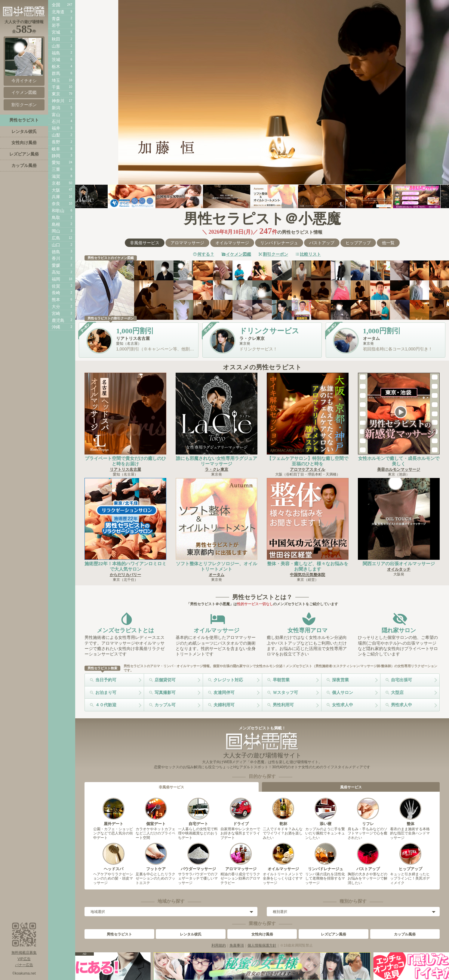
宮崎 (56, 313)
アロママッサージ (187, 243)
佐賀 (56, 286)
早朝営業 (281, 680)
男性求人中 (401, 705)
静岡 (56, 156)
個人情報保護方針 (262, 945)
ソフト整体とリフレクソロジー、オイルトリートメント (217, 566)
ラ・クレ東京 (217, 469)
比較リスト (310, 254)
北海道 (58, 12)
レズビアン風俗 (334, 934)
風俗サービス (351, 787)
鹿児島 (58, 320)
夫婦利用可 (224, 705)
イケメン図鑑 (238, 254)
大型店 (397, 692)
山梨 (56, 135)
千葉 (56, 87)
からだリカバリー (125, 575)
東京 (56, 94)
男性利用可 (283, 705)
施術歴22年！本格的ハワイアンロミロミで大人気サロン (125, 566)
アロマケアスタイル (308, 469)
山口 (56, 245)
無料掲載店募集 (24, 953)
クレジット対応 (228, 680)
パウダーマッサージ (198, 857)
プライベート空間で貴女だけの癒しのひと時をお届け (125, 461)
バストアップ (322, 243)
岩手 (56, 25)
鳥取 (56, 217)
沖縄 (56, 327)
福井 (56, 128)
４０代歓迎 (106, 705)
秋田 (56, 39)
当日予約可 (106, 680)
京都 (56, 183)
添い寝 (326, 812)
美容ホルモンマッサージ (399, 469)
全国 (56, 5)
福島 (56, 53)
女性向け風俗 (262, 934)
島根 (56, 224)
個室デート (156, 812)
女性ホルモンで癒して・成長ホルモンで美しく (399, 461)
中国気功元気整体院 (308, 575)
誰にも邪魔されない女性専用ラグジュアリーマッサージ (217, 461)
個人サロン (343, 692)
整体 (410, 812)
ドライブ (241, 812)
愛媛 (56, 265)
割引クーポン (275, 254)
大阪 (56, 190)
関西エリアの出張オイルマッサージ (399, 564)
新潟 (56, 108)
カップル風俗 (405, 934)
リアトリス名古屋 (125, 469)
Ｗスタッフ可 (285, 692)
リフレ (368, 812)
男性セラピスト (119, 934)
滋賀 (56, 176)
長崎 (56, 293)
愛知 (56, 162)
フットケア (156, 857)
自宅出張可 (401, 680)
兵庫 (56, 197)
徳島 (56, 252)
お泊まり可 (106, 692)
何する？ (206, 254)
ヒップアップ (358, 243)
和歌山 (58, 211)
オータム (217, 575)
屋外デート (114, 812)
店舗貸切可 (165, 680)
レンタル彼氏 (191, 934)
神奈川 (58, 101)
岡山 (56, 231)
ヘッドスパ (114, 857)
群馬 (56, 73)
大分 (56, 307)
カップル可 (165, 705)
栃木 (56, 66)
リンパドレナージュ (279, 243)
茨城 (56, 60)
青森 (56, 19)
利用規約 (219, 945)
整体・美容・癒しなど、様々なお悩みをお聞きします (308, 566)
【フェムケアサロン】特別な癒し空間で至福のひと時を (308, 461)
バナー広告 (24, 965)
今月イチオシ (24, 60)
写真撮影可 (165, 692)
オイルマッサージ (232, 243)
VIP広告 (24, 959)
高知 (56, 272)
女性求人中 (343, 705)
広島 (56, 238)
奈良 (56, 204)
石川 (56, 122)
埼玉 (56, 80)
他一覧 (388, 243)
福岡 (56, 279)
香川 (56, 258)
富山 (56, 115)
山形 (56, 46)
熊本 (56, 300)
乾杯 (283, 812)
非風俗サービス (145, 243)
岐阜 (56, 149)
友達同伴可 (224, 692)
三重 (56, 169)
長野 (56, 142)
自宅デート (198, 812)
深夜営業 (340, 680)
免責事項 (237, 945)
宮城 (56, 32)
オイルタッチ (399, 569)
